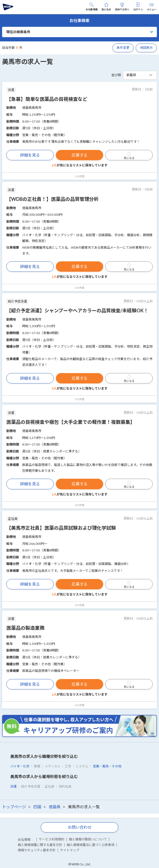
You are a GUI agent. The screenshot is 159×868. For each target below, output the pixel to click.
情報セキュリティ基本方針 (37, 850)
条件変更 (123, 48)
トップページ (14, 807)
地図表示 (146, 48)
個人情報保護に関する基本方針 (40, 845)
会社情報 (24, 839)
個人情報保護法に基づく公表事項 (90, 845)
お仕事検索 (92, 7)
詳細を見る (30, 155)
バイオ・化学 (20, 766)
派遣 (13, 786)
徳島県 (55, 807)
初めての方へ (122, 7)
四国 (37, 807)
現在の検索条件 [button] (18, 32)
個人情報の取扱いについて (88, 839)
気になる (106, 7)
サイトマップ (70, 850)
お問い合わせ (80, 827)
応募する (80, 155)
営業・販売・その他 (107, 766)
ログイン (138, 7)
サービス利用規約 (52, 839)
